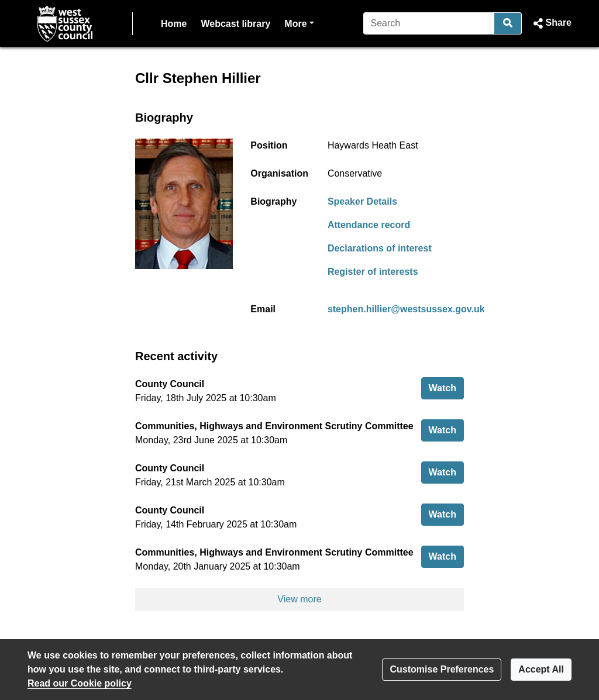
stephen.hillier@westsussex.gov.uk (406, 309)
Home (174, 24)
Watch (446, 387)
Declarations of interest (380, 248)
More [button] (299, 23)
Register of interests (373, 272)
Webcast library (235, 24)
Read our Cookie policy (80, 683)
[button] (551, 23)
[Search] (429, 23)
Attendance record (369, 225)
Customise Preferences (442, 669)
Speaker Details (362, 201)
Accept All (541, 669)
